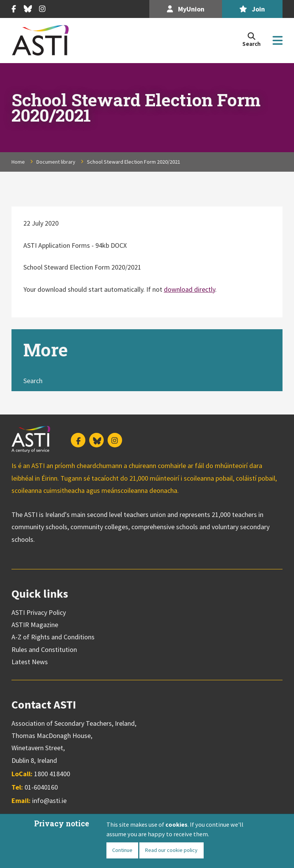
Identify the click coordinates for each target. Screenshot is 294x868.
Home (18, 162)
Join (252, 9)
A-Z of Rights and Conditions (53, 637)
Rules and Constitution (44, 649)
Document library (56, 162)
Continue (122, 850)
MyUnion (186, 9)
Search (33, 381)
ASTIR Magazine (35, 625)
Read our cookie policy (171, 850)
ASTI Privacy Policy (39, 612)
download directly (189, 289)
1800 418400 (52, 774)
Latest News (30, 662)
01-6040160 (41, 787)
